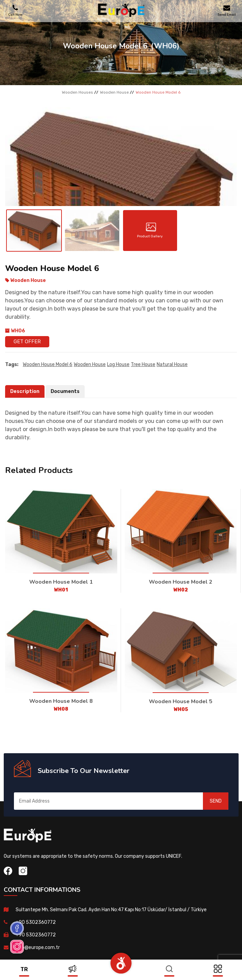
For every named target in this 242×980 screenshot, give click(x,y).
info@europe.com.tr (38, 947)
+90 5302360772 (36, 922)
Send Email (227, 10)
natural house (172, 365)
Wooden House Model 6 (48, 365)
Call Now (15, 10)
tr (24, 969)
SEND (216, 801)
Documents (65, 391)
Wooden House (114, 92)
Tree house (143, 365)
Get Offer (27, 342)
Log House (118, 365)
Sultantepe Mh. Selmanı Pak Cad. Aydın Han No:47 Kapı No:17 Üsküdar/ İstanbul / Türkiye (111, 910)
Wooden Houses (77, 92)
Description (25, 391)
